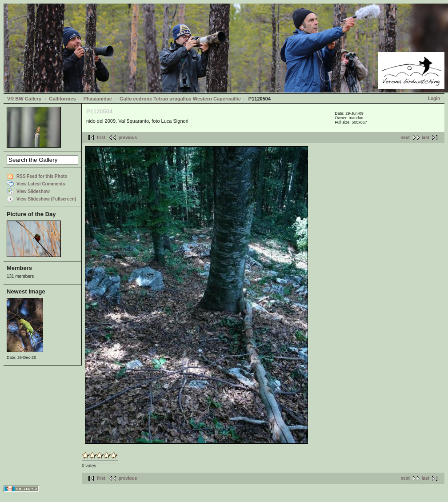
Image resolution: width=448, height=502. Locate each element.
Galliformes (62, 99)
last (426, 138)
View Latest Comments (41, 184)
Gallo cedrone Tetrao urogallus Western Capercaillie (180, 99)
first (101, 138)
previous (128, 138)
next (405, 138)
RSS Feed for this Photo (42, 176)
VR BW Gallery (24, 99)
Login (434, 98)
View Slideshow (33, 191)
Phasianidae (98, 99)
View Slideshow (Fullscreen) (46, 199)
